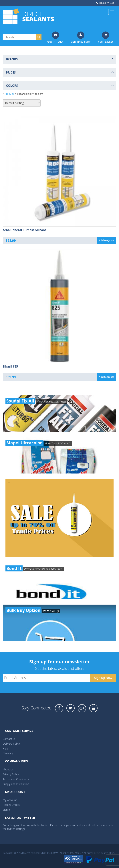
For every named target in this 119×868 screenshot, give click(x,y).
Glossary (8, 753)
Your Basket (106, 37)
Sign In (7, 810)
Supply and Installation (16, 784)
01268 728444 (105, 3)
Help (5, 748)
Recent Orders (11, 805)
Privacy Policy (11, 774)
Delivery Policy (11, 744)
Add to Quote (107, 240)
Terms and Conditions (16, 779)
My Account (10, 800)
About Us (8, 769)
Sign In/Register (81, 37)
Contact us (9, 739)
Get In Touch (55, 37)
